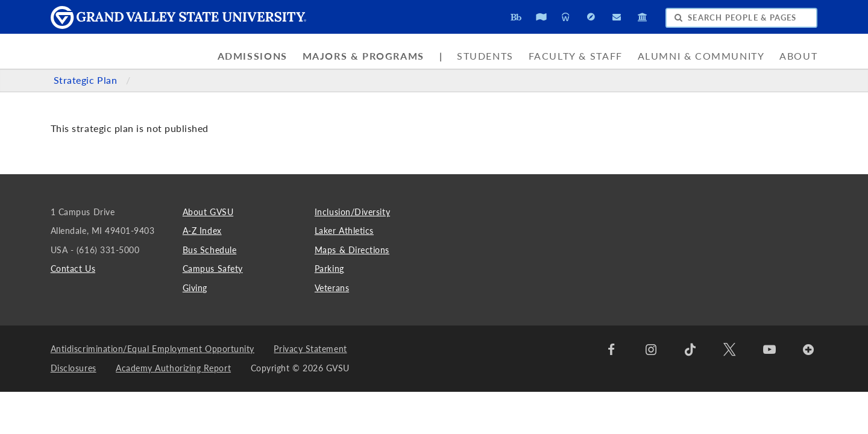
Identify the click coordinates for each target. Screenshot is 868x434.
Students (485, 56)
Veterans (332, 288)
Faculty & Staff (576, 56)
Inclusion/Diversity (352, 212)
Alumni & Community (701, 56)
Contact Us (73, 269)
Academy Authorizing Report (173, 368)
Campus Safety (213, 269)
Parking (329, 269)
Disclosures (74, 368)
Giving (195, 288)
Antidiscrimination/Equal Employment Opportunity (153, 349)
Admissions (253, 56)
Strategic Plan (87, 80)
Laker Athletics (344, 231)
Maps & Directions (352, 250)
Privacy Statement (310, 349)
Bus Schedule (209, 250)
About (798, 56)
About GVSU (208, 212)
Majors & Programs (363, 56)
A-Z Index (202, 231)
